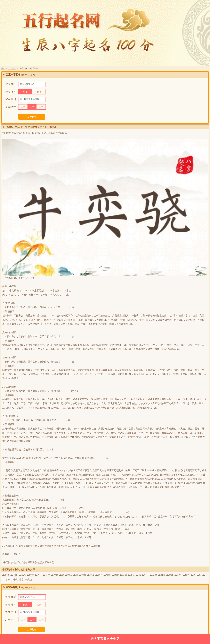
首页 (3, 68)
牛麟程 (186, 575)
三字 (32, 107)
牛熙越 (6, 575)
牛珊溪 (162, 575)
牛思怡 (14, 575)
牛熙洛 (178, 575)
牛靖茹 (30, 575)
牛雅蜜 (47, 575)
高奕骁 (29, 580)
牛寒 (22, 580)
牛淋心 (22, 575)
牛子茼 (15, 580)
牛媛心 (131, 575)
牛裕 (193, 575)
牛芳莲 (107, 575)
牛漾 (76, 575)
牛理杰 (69, 575)
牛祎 (138, 575)
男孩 (25, 92)
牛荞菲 (170, 575)
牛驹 (199, 575)
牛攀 (62, 575)
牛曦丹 (99, 575)
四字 (41, 107)
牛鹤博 (123, 575)
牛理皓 (145, 575)
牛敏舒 (154, 575)
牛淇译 (91, 575)
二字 (23, 107)
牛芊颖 (115, 575)
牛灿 (205, 575)
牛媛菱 (55, 575)
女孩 (39, 92)
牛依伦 (38, 575)
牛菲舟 (83, 575)
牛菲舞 (6, 580)
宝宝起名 (12, 68)
